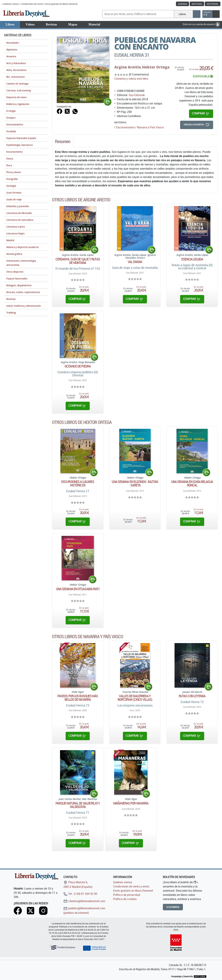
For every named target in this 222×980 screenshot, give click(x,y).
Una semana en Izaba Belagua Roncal (192, 483)
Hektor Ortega (156, 67)
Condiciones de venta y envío (131, 886)
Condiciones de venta (32, 4)
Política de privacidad (127, 895)
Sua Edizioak (137, 95)
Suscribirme (173, 907)
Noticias (197, 4)
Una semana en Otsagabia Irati (78, 589)
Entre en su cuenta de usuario (201, 24)
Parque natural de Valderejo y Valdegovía (78, 805)
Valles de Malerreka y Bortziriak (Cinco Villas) (135, 698)
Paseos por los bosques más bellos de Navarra (78, 698)
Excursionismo (125, 127)
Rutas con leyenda (192, 696)
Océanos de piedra (78, 366)
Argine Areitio (128, 67)
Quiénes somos (11, 4)
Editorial (213, 4)
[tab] (63, 142)
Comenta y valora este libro (131, 79)
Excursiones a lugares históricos (78, 483)
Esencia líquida (192, 259)
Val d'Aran (135, 262)
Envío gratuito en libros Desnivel (61, 4)
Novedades (13, 43)
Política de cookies (125, 899)
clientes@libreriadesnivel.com (84, 901)
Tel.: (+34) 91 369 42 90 (80, 894)
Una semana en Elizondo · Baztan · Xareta (135, 483)
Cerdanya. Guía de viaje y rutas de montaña (78, 261)
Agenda (182, 4)
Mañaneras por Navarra (131, 803)
